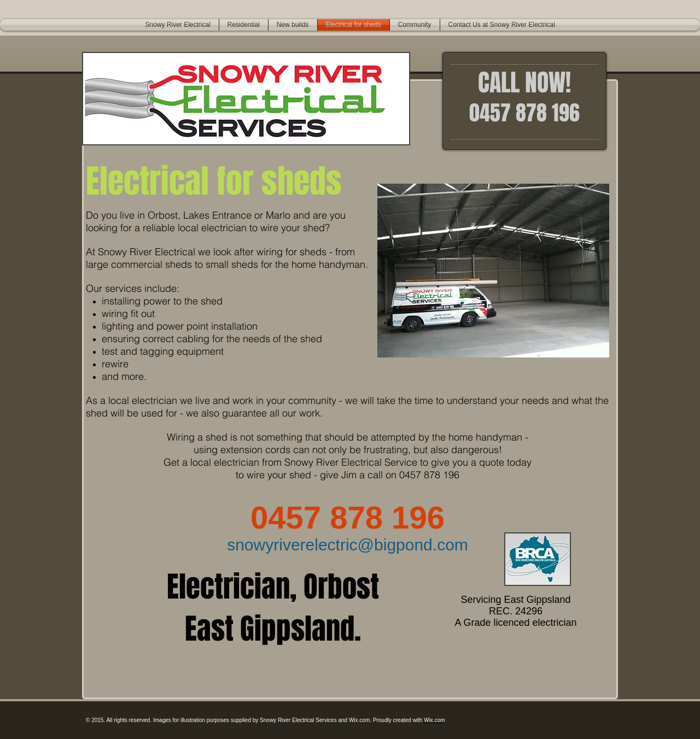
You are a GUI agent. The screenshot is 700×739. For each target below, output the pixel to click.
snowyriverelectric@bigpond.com (348, 545)
